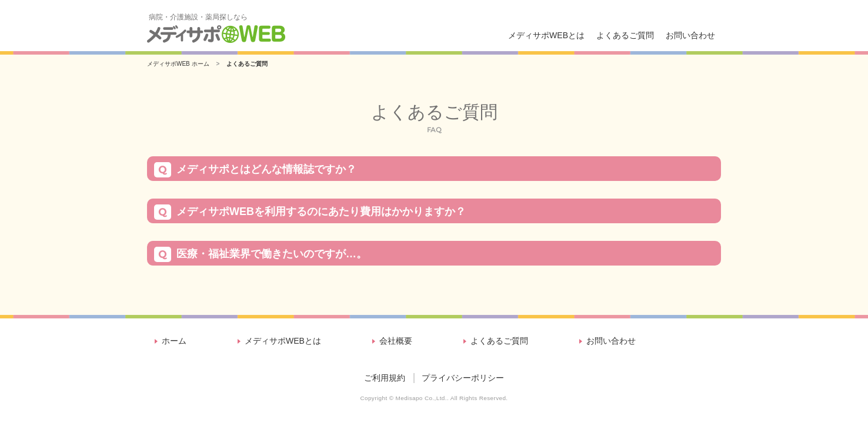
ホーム (174, 341)
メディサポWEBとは (546, 35)
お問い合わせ (690, 35)
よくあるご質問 (625, 35)
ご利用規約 (385, 378)
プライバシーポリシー (463, 378)
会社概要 (396, 341)
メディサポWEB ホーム (178, 64)
